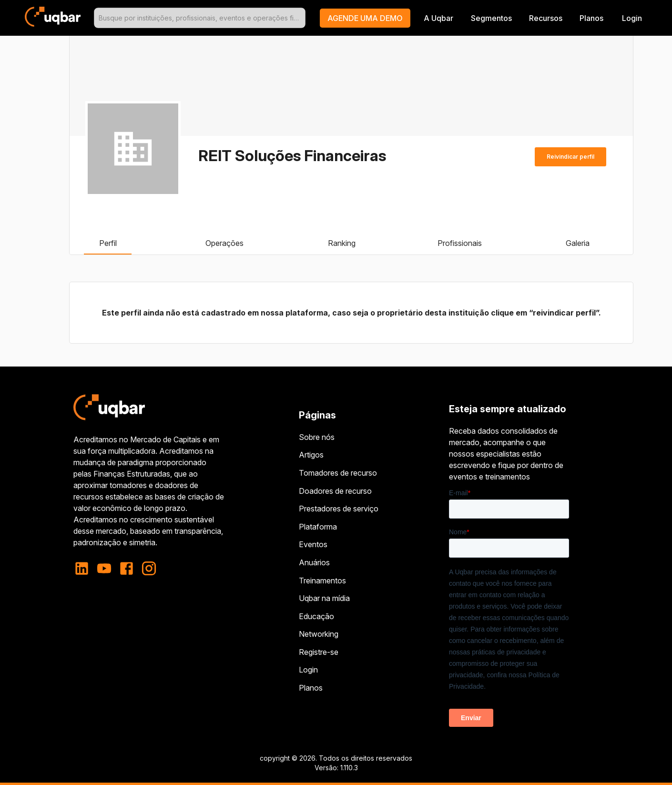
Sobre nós (317, 437)
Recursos (546, 18)
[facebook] (127, 568)
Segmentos (491, 18)
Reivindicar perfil (570, 157)
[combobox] (200, 18)
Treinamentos (322, 581)
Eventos (313, 544)
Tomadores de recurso (338, 473)
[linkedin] (85, 568)
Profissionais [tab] (460, 243)
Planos (591, 18)
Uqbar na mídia (324, 598)
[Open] (301, 18)
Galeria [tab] (578, 243)
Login (308, 670)
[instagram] (149, 568)
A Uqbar (438, 18)
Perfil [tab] (108, 243)
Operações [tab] (224, 243)
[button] (365, 18)
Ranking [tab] (342, 243)
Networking (319, 634)
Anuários (314, 562)
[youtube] (104, 568)
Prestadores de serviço (339, 509)
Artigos (311, 455)
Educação (316, 616)
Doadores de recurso (335, 491)
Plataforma (318, 527)
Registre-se (319, 652)
